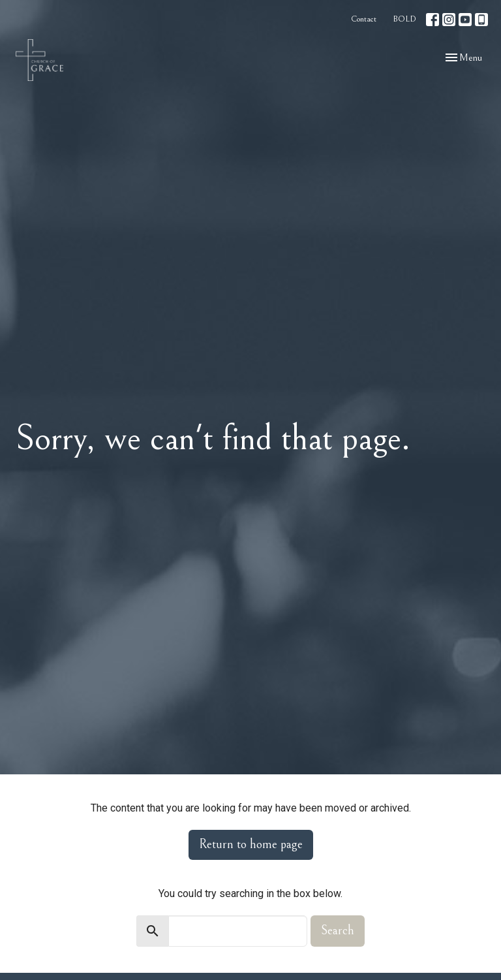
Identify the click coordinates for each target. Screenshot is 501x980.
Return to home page (251, 845)
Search (338, 931)
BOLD (404, 19)
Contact (364, 19)
